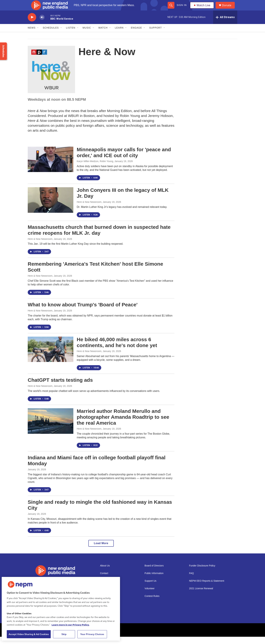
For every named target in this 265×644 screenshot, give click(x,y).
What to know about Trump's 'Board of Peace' (83, 312)
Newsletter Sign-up (110, 588)
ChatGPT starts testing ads (60, 387)
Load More (101, 550)
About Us (105, 573)
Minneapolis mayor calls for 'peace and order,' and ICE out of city (124, 160)
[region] (61, 609)
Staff (103, 603)
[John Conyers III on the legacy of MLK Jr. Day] (51, 207)
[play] (32, 25)
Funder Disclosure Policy (202, 573)
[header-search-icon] (171, 9)
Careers (104, 596)
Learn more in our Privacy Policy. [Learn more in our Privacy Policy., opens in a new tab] (70, 625)
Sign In (181, 9)
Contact (104, 581)
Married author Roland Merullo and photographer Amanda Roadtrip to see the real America (123, 424)
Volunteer (149, 596)
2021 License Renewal (201, 596)
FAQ (191, 581)
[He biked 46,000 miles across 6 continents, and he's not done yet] (51, 357)
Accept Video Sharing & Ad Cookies (29, 634)
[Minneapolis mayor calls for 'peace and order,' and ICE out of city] (51, 167)
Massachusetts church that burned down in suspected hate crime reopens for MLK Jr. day (99, 237)
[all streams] (225, 25)
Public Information (154, 581)
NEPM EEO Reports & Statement (207, 588)
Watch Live (203, 9)
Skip (64, 634)
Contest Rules (152, 603)
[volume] (42, 25)
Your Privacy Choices (92, 634)
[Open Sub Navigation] (38, 35)
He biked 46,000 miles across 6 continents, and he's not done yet (117, 350)
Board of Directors (154, 573)
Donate (229, 9)
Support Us (150, 588)
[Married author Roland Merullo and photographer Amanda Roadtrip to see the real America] (51, 428)
